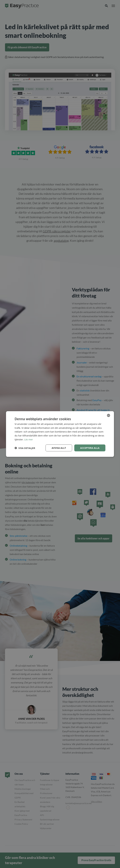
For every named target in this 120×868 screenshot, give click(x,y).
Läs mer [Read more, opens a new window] (29, 439)
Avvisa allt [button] (59, 448)
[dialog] (60, 434)
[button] (25, 448)
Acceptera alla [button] (90, 448)
